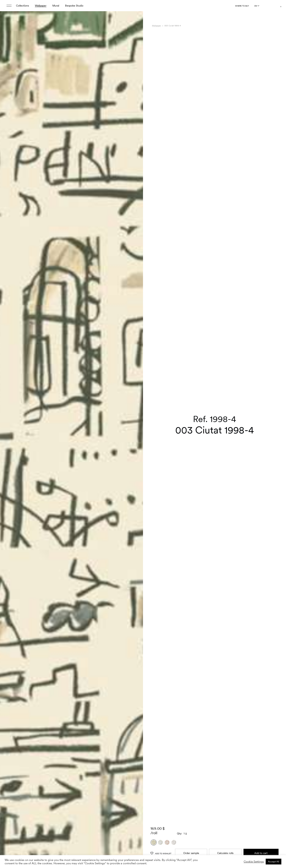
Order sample (191, 813)
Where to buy (242, 6)
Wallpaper (41, 6)
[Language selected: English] (257, 6)
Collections (22, 6)
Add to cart (261, 813)
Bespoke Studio (74, 6)
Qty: (179, 794)
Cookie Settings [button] (254, 862)
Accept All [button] (274, 862)
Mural (56, 6)
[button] (136, 443)
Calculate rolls (225, 813)
